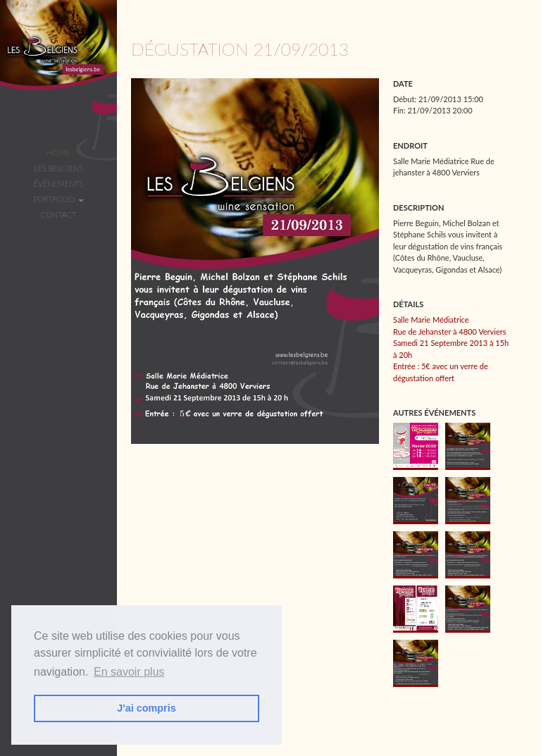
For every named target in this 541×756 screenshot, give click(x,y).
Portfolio (58, 199)
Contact (58, 215)
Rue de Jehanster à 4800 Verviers (449, 331)
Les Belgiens (58, 168)
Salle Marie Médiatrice (431, 320)
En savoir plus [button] (129, 672)
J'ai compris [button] (146, 708)
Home (58, 153)
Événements (59, 184)
